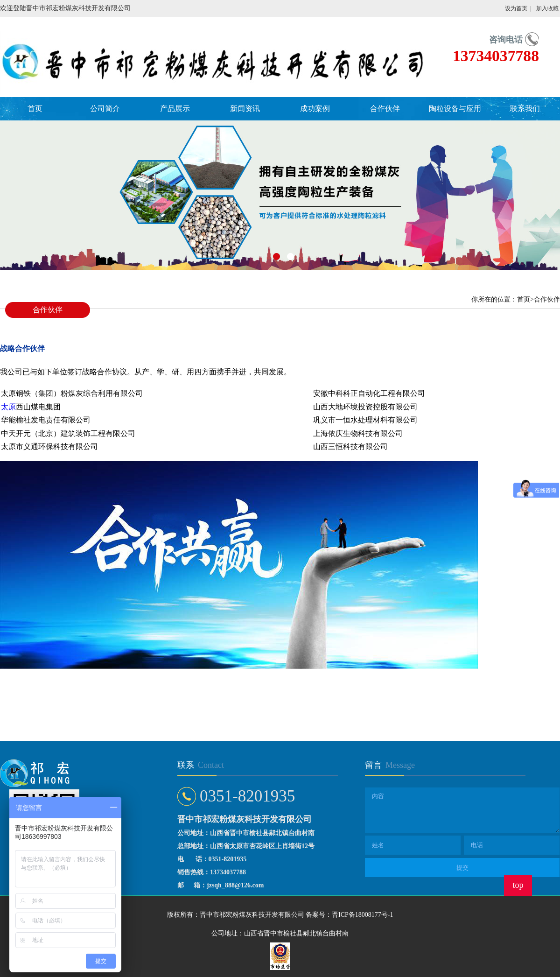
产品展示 (175, 109)
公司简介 (105, 109)
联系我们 (525, 109)
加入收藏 (547, 8)
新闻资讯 (245, 109)
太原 (8, 407)
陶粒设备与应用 (455, 109)
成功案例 (315, 109)
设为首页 (516, 8)
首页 (35, 109)
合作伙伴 (385, 109)
